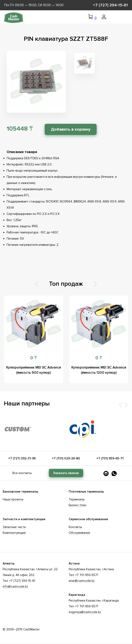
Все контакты (22, 473)
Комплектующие (14, 533)
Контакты (75, 527)
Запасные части (14, 527)
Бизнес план (77, 505)
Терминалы (77, 499)
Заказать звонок (66, 473)
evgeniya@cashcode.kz (85, 612)
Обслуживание (79, 533)
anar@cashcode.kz (82, 581)
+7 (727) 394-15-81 (110, 5)
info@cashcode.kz (15, 587)
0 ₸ (34, 358)
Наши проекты (13, 499)
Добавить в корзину (71, 129)
